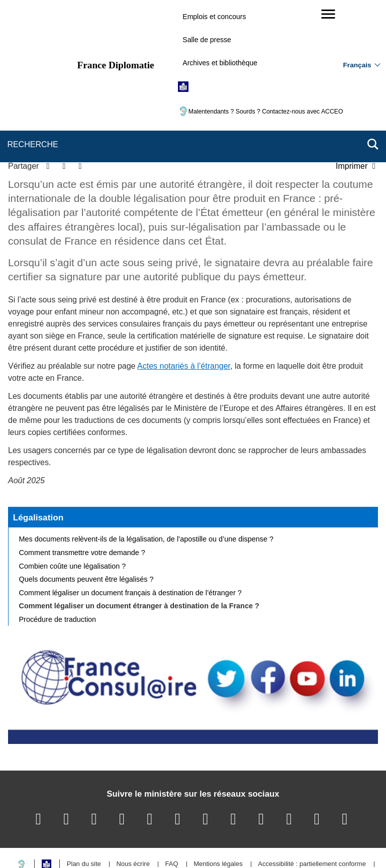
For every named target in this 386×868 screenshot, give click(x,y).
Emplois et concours (214, 17)
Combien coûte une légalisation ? (73, 497)
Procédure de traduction (58, 551)
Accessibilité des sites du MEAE (154, 809)
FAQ (171, 795)
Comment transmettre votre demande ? (82, 484)
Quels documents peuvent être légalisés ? (86, 510)
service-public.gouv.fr (91, 843)
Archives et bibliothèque (220, 63)
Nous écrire (133, 795)
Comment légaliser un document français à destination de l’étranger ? (130, 524)
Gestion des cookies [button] (246, 809)
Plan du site (84, 795)
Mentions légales (218, 795)
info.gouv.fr (218, 843)
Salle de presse (207, 40)
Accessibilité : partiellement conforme (312, 795)
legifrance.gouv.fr (162, 843)
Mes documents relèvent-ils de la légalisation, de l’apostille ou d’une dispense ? (146, 470)
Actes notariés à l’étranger (184, 297)
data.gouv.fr (306, 843)
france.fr (261, 843)
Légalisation (38, 448)
